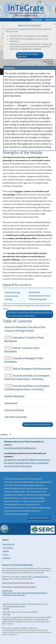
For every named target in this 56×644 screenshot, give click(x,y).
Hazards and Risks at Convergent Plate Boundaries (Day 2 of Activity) (27, 387)
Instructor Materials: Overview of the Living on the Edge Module (25, 329)
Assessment (11, 403)
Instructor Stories (14, 410)
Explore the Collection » (40, 518)
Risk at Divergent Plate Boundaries (28, 369)
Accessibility (8, 548)
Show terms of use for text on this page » (19, 583)
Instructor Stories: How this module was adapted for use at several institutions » (30, 314)
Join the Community (16, 417)
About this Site (9, 544)
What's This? (7, 614)
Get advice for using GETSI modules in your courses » (27, 460)
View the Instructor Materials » (38, 425)
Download (37, 20)
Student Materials (14, 396)
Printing (6, 551)
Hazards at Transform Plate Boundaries (24, 339)
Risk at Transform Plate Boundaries (22, 349)
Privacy (6, 554)
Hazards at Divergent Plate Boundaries (24, 360)
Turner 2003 (14, 266)
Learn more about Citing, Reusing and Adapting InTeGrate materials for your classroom (25, 594)
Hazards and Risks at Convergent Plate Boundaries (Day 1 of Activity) (27, 377)
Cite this (50, 63)
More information (7, 591)
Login (39, 1)
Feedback (7, 558)
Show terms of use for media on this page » (19, 587)
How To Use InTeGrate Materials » (28, 55)
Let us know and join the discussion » (20, 448)
